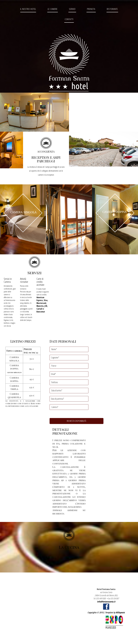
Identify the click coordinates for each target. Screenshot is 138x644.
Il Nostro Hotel (28, 9)
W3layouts (120, 612)
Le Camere (53, 9)
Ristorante (112, 9)
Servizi (72, 9)
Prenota (91, 9)
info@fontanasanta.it (106, 602)
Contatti (69, 19)
